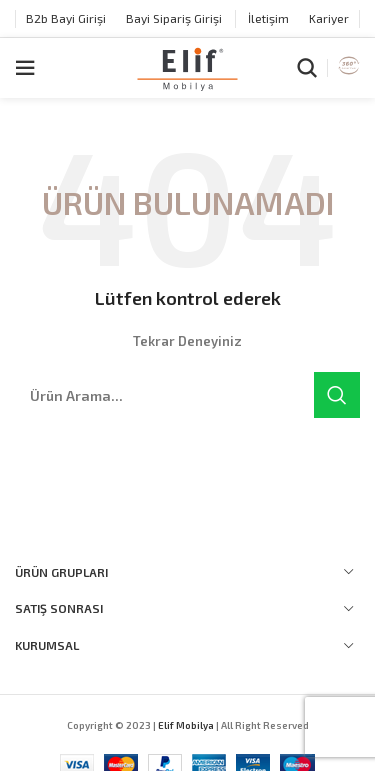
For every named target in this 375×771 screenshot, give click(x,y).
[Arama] (307, 68)
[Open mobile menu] (25, 68)
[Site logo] (187, 66)
